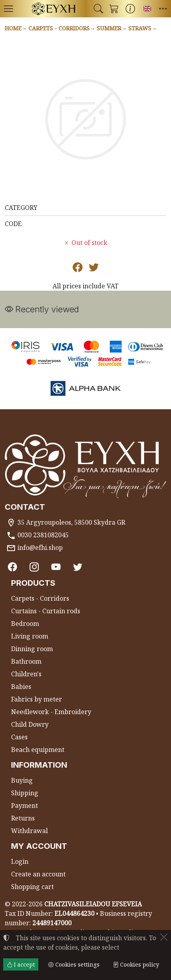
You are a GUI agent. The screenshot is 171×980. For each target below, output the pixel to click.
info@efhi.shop (40, 548)
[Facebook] (12, 567)
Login (20, 861)
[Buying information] (130, 9)
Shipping (25, 793)
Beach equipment (38, 750)
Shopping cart (32, 887)
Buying (22, 780)
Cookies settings (74, 964)
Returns (23, 818)
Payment (24, 806)
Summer (109, 28)
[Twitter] (78, 567)
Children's (26, 674)
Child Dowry (30, 724)
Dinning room (32, 649)
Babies (21, 687)
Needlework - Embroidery (51, 712)
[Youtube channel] (56, 567)
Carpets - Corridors (59, 28)
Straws (140, 28)
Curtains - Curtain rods (46, 611)
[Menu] (8, 9)
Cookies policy (136, 964)
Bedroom (25, 624)
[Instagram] (34, 567)
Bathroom (26, 661)
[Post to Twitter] (94, 269)
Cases (19, 737)
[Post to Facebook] (78, 269)
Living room (30, 636)
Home (13, 28)
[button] (98, 9)
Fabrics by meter (37, 699)
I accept (21, 964)
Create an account (38, 874)
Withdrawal (29, 831)
